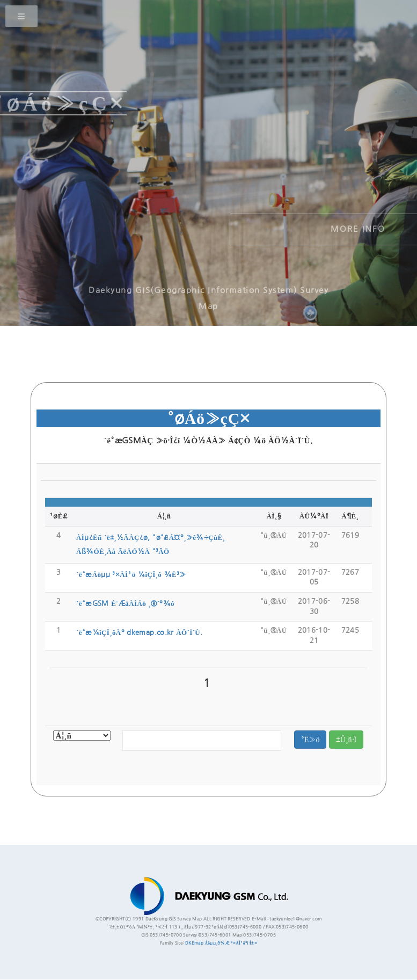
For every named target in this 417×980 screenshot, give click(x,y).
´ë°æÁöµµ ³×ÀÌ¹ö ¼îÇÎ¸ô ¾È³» (131, 575)
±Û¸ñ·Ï (346, 740)
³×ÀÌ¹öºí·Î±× (244, 943)
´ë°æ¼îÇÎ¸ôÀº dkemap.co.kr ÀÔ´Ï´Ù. (139, 632)
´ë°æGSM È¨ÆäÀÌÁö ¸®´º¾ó (125, 604)
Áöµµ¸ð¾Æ (217, 943)
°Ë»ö (310, 740)
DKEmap (194, 943)
